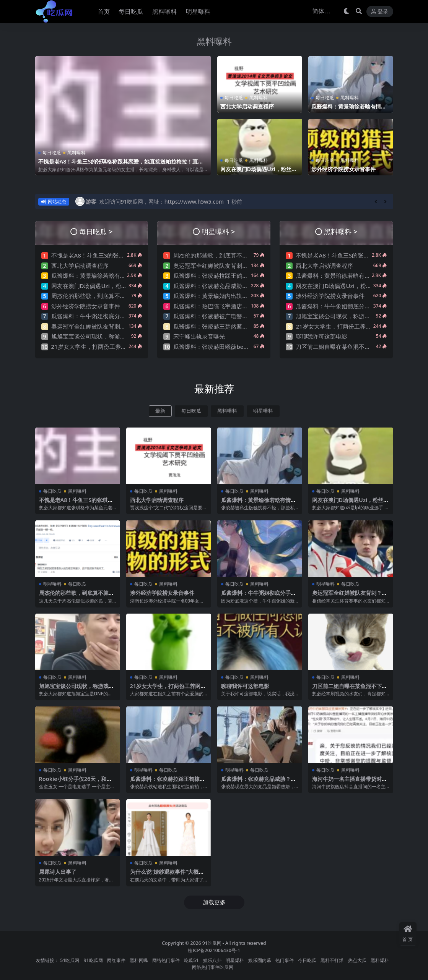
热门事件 (285, 960)
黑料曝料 (214, 41)
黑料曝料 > (341, 231)
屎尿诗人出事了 (59, 871)
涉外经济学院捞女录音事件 (346, 169)
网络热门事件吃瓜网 (213, 967)
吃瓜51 (191, 960)
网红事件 (116, 960)
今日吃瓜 (307, 960)
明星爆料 (235, 960)
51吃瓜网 (70, 960)
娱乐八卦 (212, 960)
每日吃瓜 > (96, 231)
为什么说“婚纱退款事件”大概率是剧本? (167, 875)
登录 (380, 12)
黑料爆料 (380, 960)
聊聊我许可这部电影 (321, 336)
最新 (160, 411)
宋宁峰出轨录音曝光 (199, 336)
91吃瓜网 (212, 943)
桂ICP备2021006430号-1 (214, 950)
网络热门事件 (166, 960)
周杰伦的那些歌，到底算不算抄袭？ (97, 296)
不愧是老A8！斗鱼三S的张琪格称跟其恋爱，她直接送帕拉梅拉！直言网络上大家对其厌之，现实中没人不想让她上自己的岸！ (121, 165)
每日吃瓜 (52, 153)
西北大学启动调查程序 (249, 106)
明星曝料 (263, 411)
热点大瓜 (357, 960)
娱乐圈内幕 (260, 960)
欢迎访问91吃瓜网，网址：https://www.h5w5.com (162, 202)
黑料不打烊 (332, 960)
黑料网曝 (139, 960)
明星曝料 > (218, 231)
